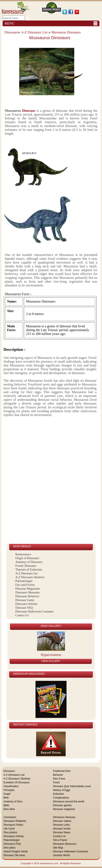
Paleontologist (24, 581)
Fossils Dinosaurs (26, 566)
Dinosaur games (62, 805)
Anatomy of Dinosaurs (29, 562)
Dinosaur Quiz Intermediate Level (72, 786)
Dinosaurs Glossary (64, 817)
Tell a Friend (60, 840)
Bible (6, 805)
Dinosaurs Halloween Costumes (34, 612)
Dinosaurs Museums (28, 592)
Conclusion (10, 817)
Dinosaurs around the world (69, 802)
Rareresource (23, 554)
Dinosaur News (62, 832)
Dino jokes (10, 848)
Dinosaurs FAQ (12, 844)
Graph (7, 794)
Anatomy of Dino (13, 802)
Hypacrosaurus (51, 655)
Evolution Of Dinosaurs (17, 782)
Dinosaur (29, 111)
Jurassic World (61, 855)
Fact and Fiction (25, 585)
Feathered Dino (62, 771)
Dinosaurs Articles (26, 604)
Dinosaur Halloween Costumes (70, 851)
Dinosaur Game (25, 600)
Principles (9, 790)
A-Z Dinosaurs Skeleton (30, 577)
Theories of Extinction (29, 570)
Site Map (58, 848)
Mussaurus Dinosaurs (66, 32)
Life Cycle (9, 829)
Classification (11, 786)
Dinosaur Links (61, 825)
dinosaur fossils (62, 829)
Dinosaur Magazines (28, 589)
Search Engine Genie (16, 851)
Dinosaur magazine (64, 809)
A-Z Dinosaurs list (26, 573)
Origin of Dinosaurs (27, 558)
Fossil (56, 782)
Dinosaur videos (62, 821)
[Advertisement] (27, 480)
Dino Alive (9, 809)
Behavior (58, 775)
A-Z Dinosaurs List (34, 32)
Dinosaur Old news (14, 855)
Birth (6, 798)
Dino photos (10, 832)
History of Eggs (62, 790)
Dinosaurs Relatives (27, 596)
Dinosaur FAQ (24, 608)
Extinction (58, 794)
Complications (61, 798)
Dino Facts (59, 779)
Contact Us (22, 615)
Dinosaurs (11, 32)
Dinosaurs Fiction (13, 825)
